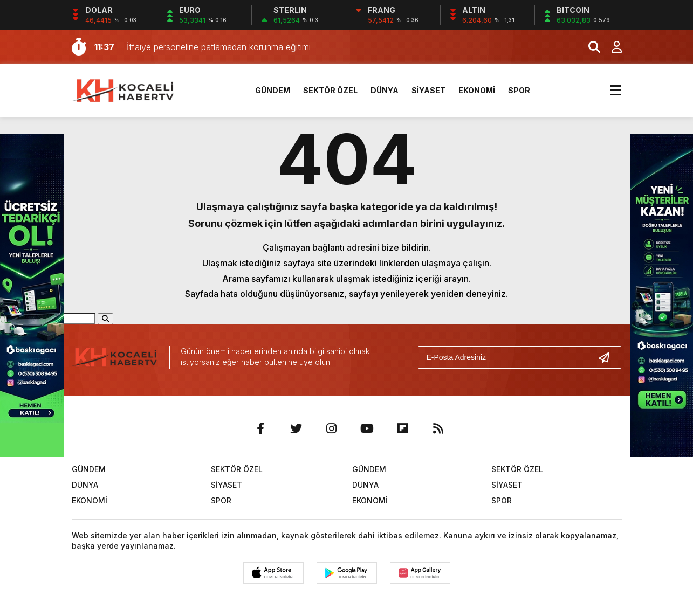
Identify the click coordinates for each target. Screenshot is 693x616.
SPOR (519, 90)
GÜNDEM (273, 90)
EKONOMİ (477, 90)
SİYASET (428, 90)
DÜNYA (385, 90)
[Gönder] (608, 357)
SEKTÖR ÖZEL (330, 90)
